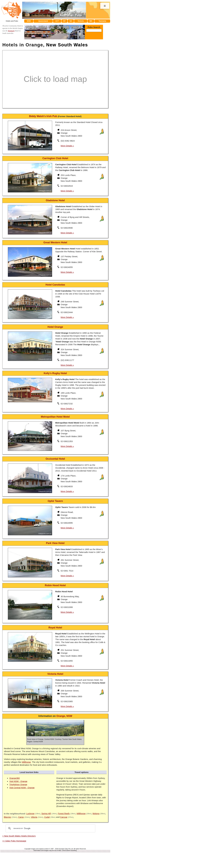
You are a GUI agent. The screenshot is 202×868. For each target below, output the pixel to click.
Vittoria (34, 817)
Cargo (21, 817)
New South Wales (67, 45)
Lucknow (30, 813)
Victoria (81, 21)
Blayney (7, 817)
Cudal (47, 817)
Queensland (43, 21)
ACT (57, 21)
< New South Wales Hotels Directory (19, 836)
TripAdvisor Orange (18, 784)
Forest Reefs (64, 813)
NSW (29, 21)
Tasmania (102, 21)
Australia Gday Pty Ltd (66, 849)
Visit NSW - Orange (18, 781)
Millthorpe (26, 762)
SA (71, 21)
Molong (96, 813)
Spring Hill (46, 813)
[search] (50, 828)
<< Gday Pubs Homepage (14, 841)
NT (64, 21)
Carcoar (64, 817)
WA (91, 21)
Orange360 (15, 778)
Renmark (11, 31)
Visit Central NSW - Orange (22, 788)
